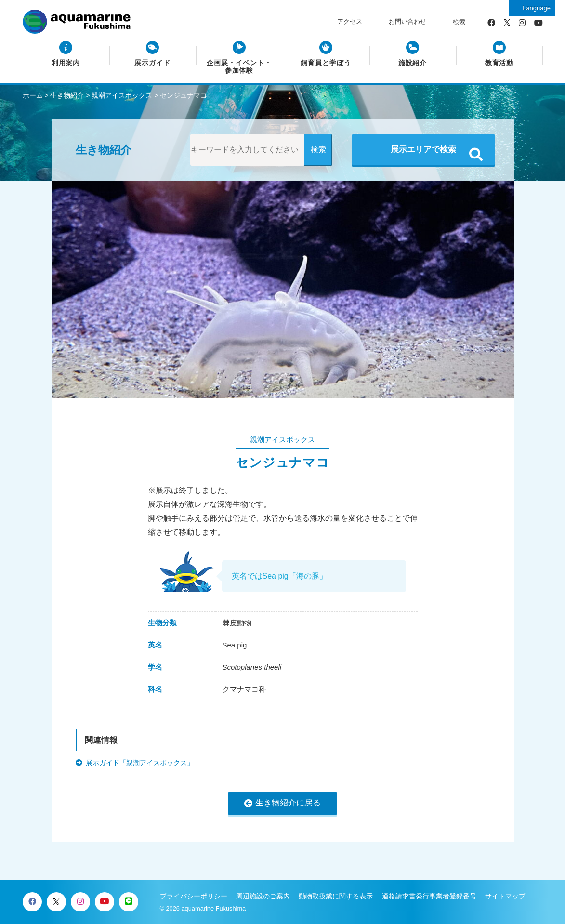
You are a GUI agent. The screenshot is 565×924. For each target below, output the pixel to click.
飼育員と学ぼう (326, 63)
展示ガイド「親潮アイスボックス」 (140, 763)
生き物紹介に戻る (288, 803)
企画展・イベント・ (239, 67)
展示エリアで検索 (423, 150)
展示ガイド (152, 63)
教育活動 (499, 63)
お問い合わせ (407, 21)
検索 (459, 22)
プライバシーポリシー (194, 896)
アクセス (350, 21)
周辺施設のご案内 (263, 896)
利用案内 (66, 63)
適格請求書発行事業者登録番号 (429, 896)
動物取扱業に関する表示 (336, 896)
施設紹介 (413, 63)
